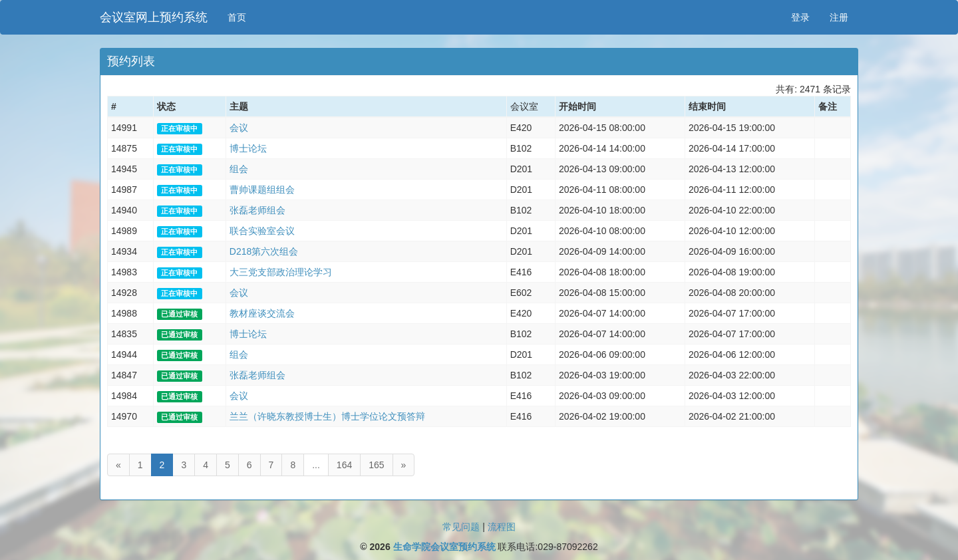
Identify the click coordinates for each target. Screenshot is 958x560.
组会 (239, 169)
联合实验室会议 (262, 231)
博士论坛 (248, 148)
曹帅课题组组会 (262, 190)
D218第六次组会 (264, 251)
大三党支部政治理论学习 (281, 272)
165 (376, 465)
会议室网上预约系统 (154, 17)
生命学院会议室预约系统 (444, 547)
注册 (839, 17)
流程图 (502, 527)
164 (344, 465)
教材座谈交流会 (262, 313)
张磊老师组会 (257, 210)
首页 (237, 17)
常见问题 (461, 527)
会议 (239, 128)
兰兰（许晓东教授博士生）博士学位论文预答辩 (327, 416)
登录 (800, 17)
